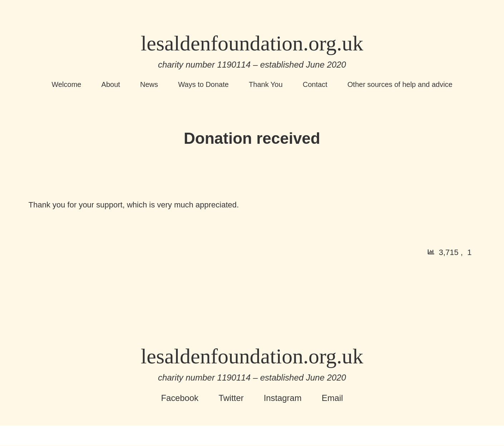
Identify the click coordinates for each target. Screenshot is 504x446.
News (149, 85)
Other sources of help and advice (400, 85)
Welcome (66, 85)
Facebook (179, 398)
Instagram (283, 398)
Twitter (231, 398)
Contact (315, 85)
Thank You (266, 85)
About (111, 85)
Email (333, 398)
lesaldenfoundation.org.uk (252, 44)
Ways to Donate (204, 85)
